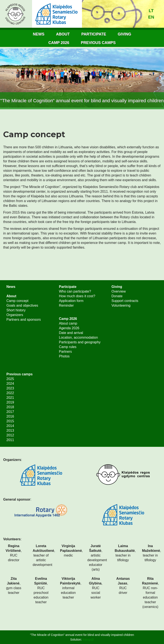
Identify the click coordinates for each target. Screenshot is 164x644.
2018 (10, 407)
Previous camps (98, 43)
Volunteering (121, 305)
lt (151, 11)
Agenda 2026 (69, 328)
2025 (10, 379)
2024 (10, 384)
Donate (117, 296)
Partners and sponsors (24, 320)
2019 (10, 402)
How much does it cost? (77, 296)
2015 (10, 421)
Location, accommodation (78, 337)
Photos (64, 356)
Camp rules (68, 347)
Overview (119, 291)
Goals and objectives (22, 305)
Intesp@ (88, 640)
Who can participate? (75, 291)
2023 (10, 388)
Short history (16, 310)
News (39, 34)
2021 (10, 398)
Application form (71, 301)
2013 (10, 431)
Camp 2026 (59, 43)
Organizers (15, 315)
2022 (10, 393)
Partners (65, 352)
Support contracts (125, 301)
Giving (124, 34)
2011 (10, 440)
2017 (10, 412)
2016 (10, 416)
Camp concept (17, 301)
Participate (94, 34)
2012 (10, 435)
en (151, 17)
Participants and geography (80, 342)
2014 (10, 426)
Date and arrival (71, 333)
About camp (68, 323)
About (63, 34)
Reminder (66, 305)
